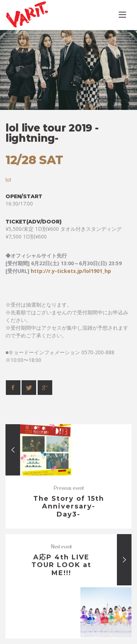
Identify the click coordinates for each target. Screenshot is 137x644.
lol (8, 180)
